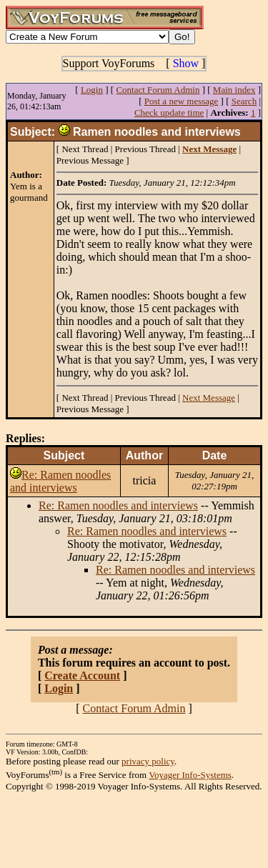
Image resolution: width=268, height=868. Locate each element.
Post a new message (182, 101)
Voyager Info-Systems (190, 775)
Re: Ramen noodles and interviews (60, 481)
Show (186, 63)
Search (244, 101)
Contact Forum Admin (158, 90)
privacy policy (148, 761)
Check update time (169, 113)
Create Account (82, 675)
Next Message (209, 398)
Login (92, 90)
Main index (234, 90)
